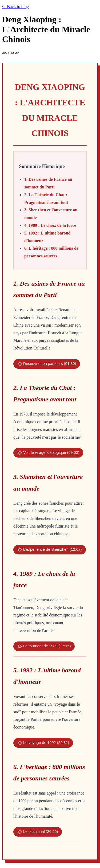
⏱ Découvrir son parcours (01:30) (47, 364)
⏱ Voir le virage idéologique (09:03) (48, 452)
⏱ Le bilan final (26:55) (38, 832)
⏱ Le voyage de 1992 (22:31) (43, 743)
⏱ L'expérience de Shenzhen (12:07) (50, 549)
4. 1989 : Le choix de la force (50, 225)
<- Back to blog (15, 7)
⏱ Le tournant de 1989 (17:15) (44, 646)
